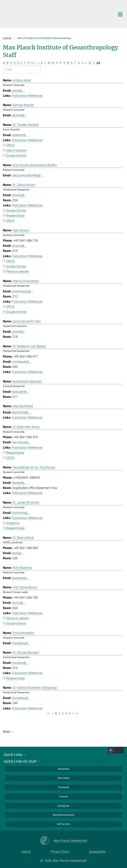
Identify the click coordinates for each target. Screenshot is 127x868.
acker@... (18, 91)
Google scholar (16, 623)
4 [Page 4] (66, 714)
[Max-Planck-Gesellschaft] (47, 841)
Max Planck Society (64, 815)
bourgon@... (20, 663)
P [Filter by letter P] (61, 63)
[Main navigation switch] (120, 14)
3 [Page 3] (63, 714)
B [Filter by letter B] (7, 63)
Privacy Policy (60, 852)
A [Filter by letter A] (4, 63)
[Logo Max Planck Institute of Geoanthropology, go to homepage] (56, 14)
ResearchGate (15, 216)
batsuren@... (21, 392)
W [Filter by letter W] (90, 63)
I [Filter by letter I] (35, 63)
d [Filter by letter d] (15, 63)
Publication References (27, 96)
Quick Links (15, 755)
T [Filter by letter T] (75, 63)
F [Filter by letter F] (25, 63)
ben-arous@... (21, 442)
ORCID (10, 145)
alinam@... (19, 195)
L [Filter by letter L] (45, 63)
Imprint (26, 852)
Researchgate (15, 453)
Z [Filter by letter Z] (94, 63)
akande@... (20, 115)
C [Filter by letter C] (11, 63)
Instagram (64, 806)
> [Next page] (73, 714)
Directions (64, 778)
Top (119, 751)
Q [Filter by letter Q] (64, 63)
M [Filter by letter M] (49, 63)
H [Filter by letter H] (32, 63)
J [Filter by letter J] (38, 63)
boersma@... (21, 578)
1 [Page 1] (56, 714)
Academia (13, 523)
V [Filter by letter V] (83, 63)
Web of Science (16, 150)
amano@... (19, 246)
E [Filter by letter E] (22, 63)
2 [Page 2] (59, 714)
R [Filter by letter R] (68, 63)
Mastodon (64, 769)
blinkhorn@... (21, 513)
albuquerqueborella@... (28, 175)
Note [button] (9, 732)
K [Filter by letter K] (42, 63)
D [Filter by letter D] (18, 63)
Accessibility (97, 852)
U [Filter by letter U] (79, 63)
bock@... (18, 553)
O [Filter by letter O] (57, 63)
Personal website (17, 272)
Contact (64, 796)
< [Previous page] (53, 714)
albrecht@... (20, 135)
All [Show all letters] (98, 63)
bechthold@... (21, 412)
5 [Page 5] (70, 714)
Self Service (64, 824)
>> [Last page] (77, 714)
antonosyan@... (23, 291)
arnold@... (19, 332)
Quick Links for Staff (22, 761)
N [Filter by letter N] (53, 63)
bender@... (19, 483)
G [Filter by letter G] (29, 63)
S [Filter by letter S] (72, 63)
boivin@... (19, 603)
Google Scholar (16, 156)
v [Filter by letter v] (86, 63)
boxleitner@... (21, 698)
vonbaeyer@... (22, 362)
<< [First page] (49, 714)
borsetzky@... (21, 643)
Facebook (64, 787)
